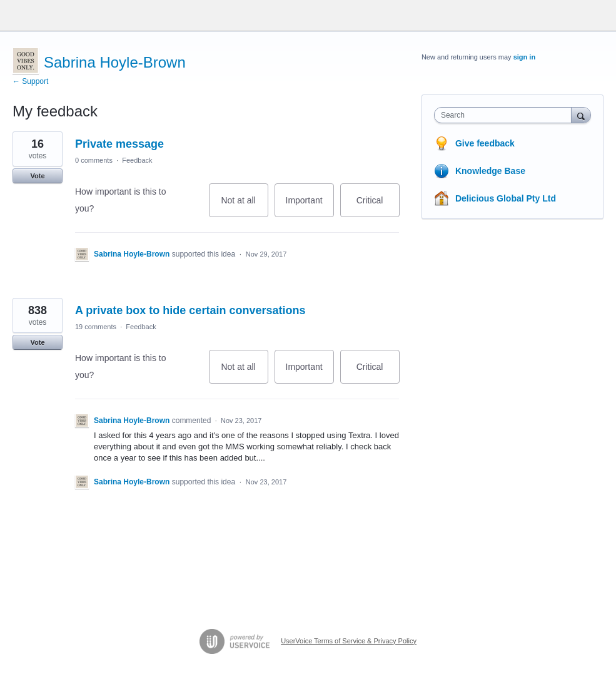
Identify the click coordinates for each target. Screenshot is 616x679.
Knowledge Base (490, 171)
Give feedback (485, 143)
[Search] (581, 115)
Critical (378, 206)
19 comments (96, 327)
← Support (30, 81)
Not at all (244, 206)
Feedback (137, 160)
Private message (119, 144)
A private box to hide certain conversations (190, 310)
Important (310, 206)
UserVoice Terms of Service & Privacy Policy (349, 641)
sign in (524, 57)
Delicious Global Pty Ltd (506, 198)
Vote (37, 176)
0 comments (94, 160)
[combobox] (506, 115)
